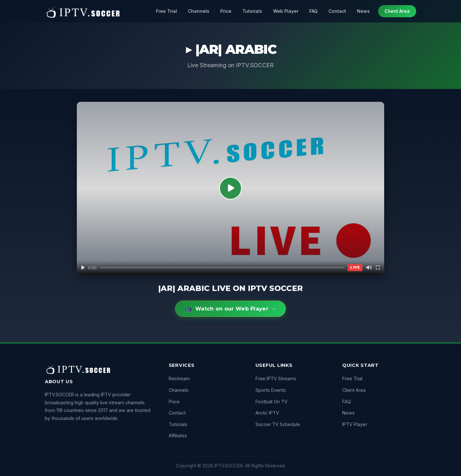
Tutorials (252, 11)
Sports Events (271, 390)
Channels (199, 11)
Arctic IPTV (267, 413)
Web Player (286, 11)
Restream (179, 379)
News (363, 11)
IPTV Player (355, 424)
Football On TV (271, 402)
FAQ (313, 11)
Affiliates (178, 436)
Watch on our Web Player (231, 309)
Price (226, 11)
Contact (337, 11)
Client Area (397, 11)
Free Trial (166, 11)
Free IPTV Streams (276, 379)
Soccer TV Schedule (278, 424)
